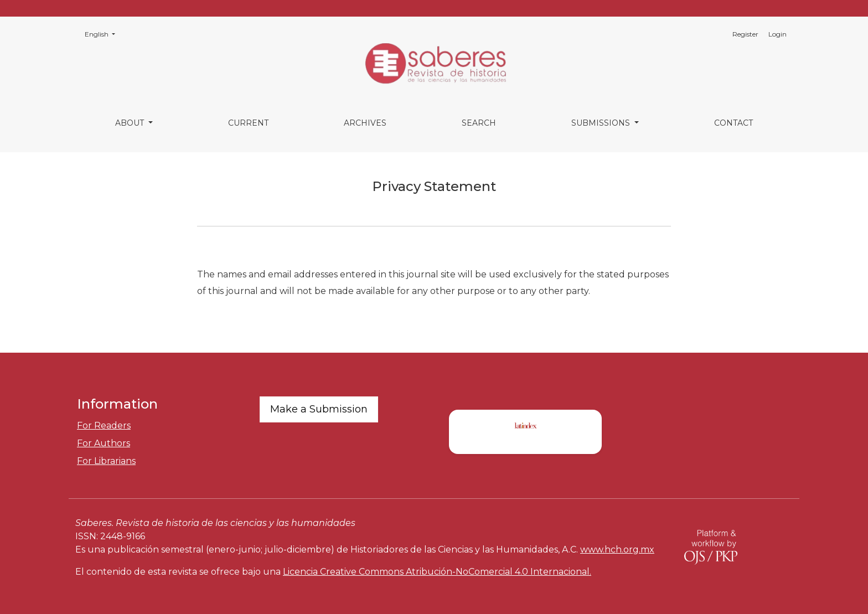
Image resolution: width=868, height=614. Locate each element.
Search (479, 123)
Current (248, 123)
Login (777, 34)
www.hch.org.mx (617, 549)
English (103, 33)
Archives (365, 123)
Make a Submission (319, 409)
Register (745, 34)
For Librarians (106, 461)
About (131, 123)
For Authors (104, 443)
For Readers (104, 425)
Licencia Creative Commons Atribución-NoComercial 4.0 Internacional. (437, 572)
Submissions (602, 123)
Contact (733, 123)
